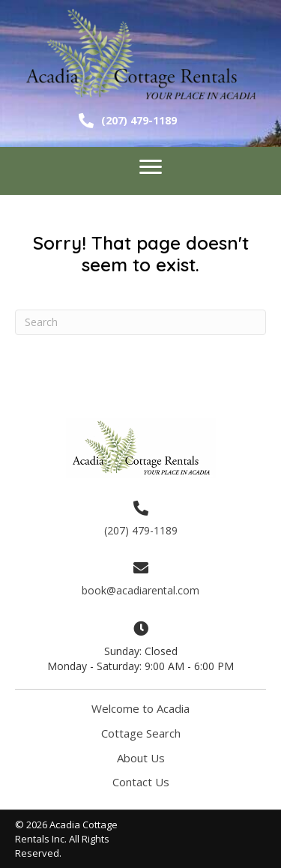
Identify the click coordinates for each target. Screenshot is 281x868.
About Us (141, 758)
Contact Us (141, 782)
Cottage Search (141, 733)
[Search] (140, 322)
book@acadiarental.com (140, 590)
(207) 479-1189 (139, 120)
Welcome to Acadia (140, 708)
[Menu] (151, 167)
